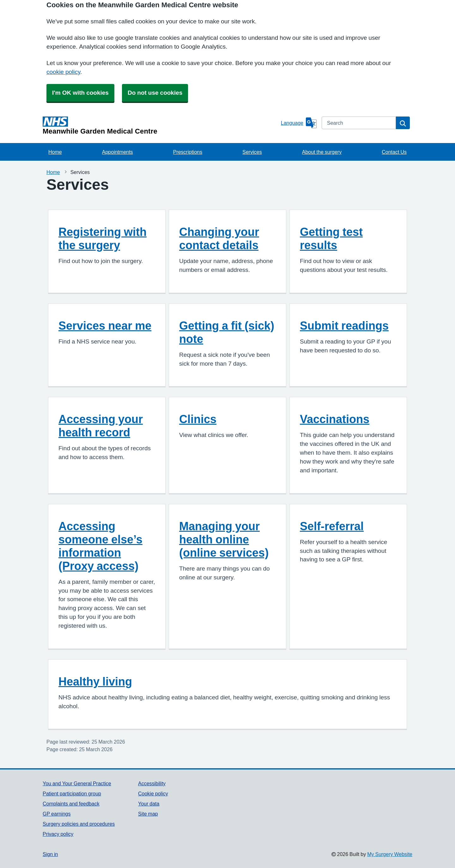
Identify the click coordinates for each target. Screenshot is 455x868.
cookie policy (63, 72)
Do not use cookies (155, 93)
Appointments (118, 152)
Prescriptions (188, 152)
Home (55, 152)
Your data (149, 804)
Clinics (198, 419)
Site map (148, 814)
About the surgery (322, 152)
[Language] (299, 123)
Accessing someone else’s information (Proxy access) (100, 546)
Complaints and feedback (71, 804)
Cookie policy (153, 793)
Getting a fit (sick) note (227, 332)
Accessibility (152, 783)
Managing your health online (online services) (224, 539)
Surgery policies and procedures (79, 824)
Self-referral (332, 526)
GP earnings (57, 814)
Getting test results (331, 238)
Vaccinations (335, 419)
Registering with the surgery (103, 238)
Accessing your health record (101, 426)
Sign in (50, 854)
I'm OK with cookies (80, 93)
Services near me (105, 326)
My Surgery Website (390, 854)
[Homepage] (161, 126)
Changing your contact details (219, 238)
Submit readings (344, 326)
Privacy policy (58, 834)
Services (252, 152)
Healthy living (95, 681)
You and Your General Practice (77, 783)
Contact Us (394, 152)
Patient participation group (72, 793)
